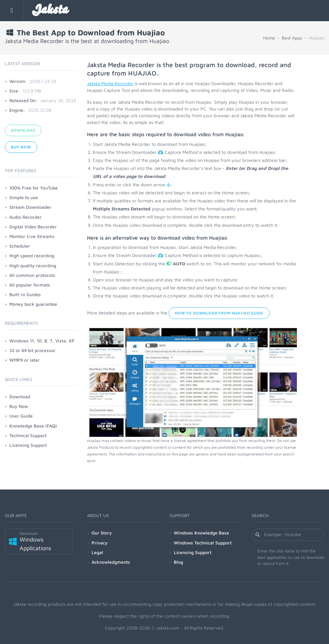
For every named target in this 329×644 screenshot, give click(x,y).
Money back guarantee (33, 304)
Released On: (23, 100)
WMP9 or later (25, 360)
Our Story (102, 533)
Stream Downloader (30, 207)
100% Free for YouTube (34, 188)
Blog (178, 562)
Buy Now (21, 147)
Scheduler (20, 246)
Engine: (17, 110)
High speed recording (32, 256)
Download (23, 130)
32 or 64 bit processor (32, 350)
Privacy (100, 543)
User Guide (21, 416)
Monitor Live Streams (32, 236)
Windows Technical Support (203, 543)
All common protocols (32, 275)
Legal (97, 552)
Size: (15, 91)
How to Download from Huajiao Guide (219, 313)
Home (269, 38)
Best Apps (292, 38)
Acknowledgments (111, 562)
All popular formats (30, 285)
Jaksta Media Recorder (110, 83)
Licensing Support (28, 445)
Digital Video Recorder (33, 227)
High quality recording (33, 265)
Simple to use (24, 197)
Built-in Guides (25, 294)
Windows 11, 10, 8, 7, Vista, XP (42, 341)
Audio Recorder (26, 217)
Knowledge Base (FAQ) (33, 426)
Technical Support (28, 435)
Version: (18, 81)
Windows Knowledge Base (201, 533)
